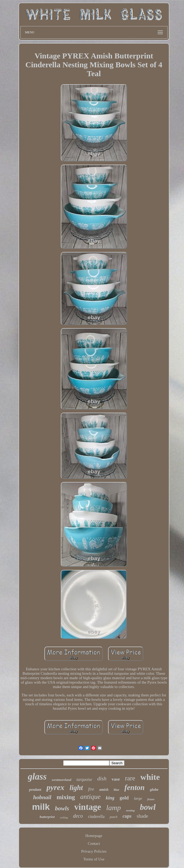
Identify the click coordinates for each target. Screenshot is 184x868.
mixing (66, 797)
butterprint (47, 817)
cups (127, 816)
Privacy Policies (94, 851)
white (150, 777)
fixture (151, 799)
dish (102, 779)
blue (117, 790)
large (138, 798)
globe (154, 789)
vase (116, 779)
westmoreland (62, 780)
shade (142, 816)
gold (124, 798)
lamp (114, 808)
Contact (94, 843)
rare (130, 778)
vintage (88, 807)
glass (37, 777)
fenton (135, 787)
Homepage (94, 836)
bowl (148, 807)
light (76, 788)
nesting (130, 810)
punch (113, 817)
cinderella (96, 816)
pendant (35, 790)
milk (41, 807)
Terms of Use (94, 859)
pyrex (55, 787)
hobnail (42, 797)
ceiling (64, 817)
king (110, 798)
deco (78, 816)
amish (104, 790)
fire (91, 789)
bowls (62, 808)
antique (90, 797)
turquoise (84, 779)
